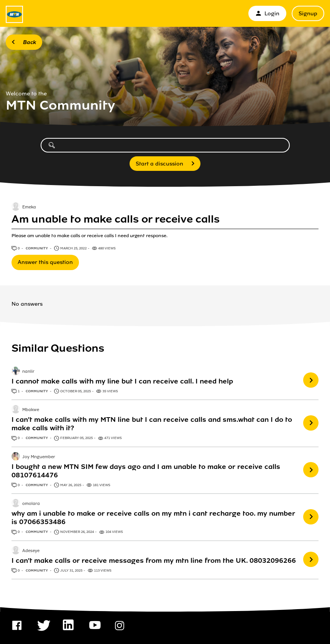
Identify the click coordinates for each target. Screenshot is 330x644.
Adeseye (31, 551)
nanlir (28, 372)
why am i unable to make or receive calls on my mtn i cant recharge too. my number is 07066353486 (153, 518)
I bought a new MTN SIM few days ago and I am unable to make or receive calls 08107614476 (146, 471)
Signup (308, 14)
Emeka (29, 207)
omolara (31, 504)
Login (267, 14)
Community (37, 248)
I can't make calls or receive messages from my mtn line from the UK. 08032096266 (154, 560)
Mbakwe (31, 410)
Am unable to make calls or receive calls (116, 219)
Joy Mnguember (39, 457)
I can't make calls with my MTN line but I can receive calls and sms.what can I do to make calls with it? (152, 424)
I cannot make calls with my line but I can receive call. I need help (122, 381)
